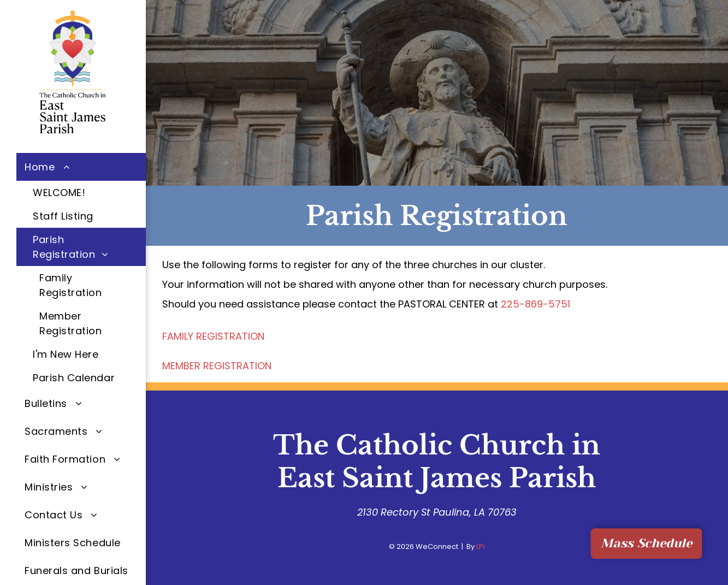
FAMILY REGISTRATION (213, 336)
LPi (481, 546)
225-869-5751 (535, 304)
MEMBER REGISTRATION (217, 366)
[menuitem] (81, 271)
